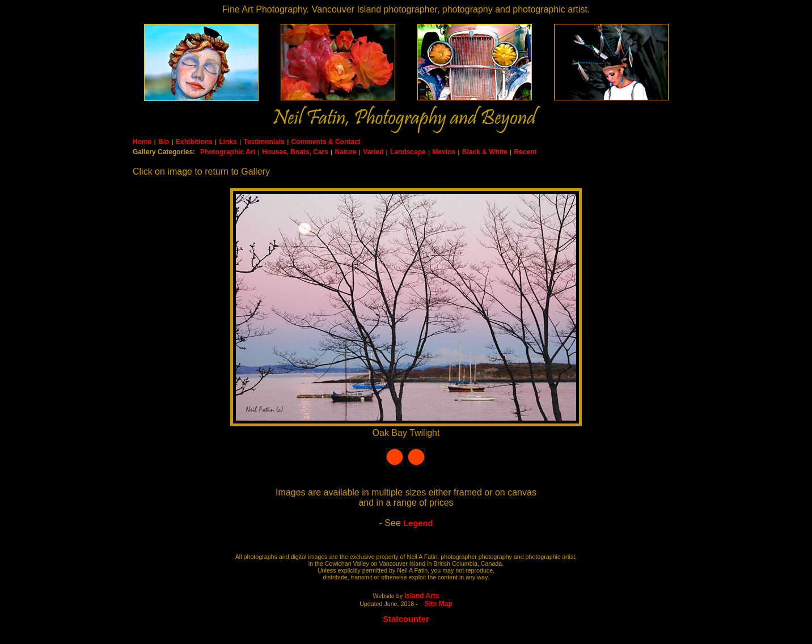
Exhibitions (194, 142)
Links (228, 142)
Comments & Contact (326, 142)
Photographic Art (228, 152)
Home (142, 142)
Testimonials (264, 142)
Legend (418, 523)
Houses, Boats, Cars (295, 152)
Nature (346, 152)
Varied (373, 152)
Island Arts (422, 596)
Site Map (439, 604)
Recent (525, 152)
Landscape (408, 152)
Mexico (444, 152)
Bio (164, 142)
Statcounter (406, 619)
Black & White (485, 152)
